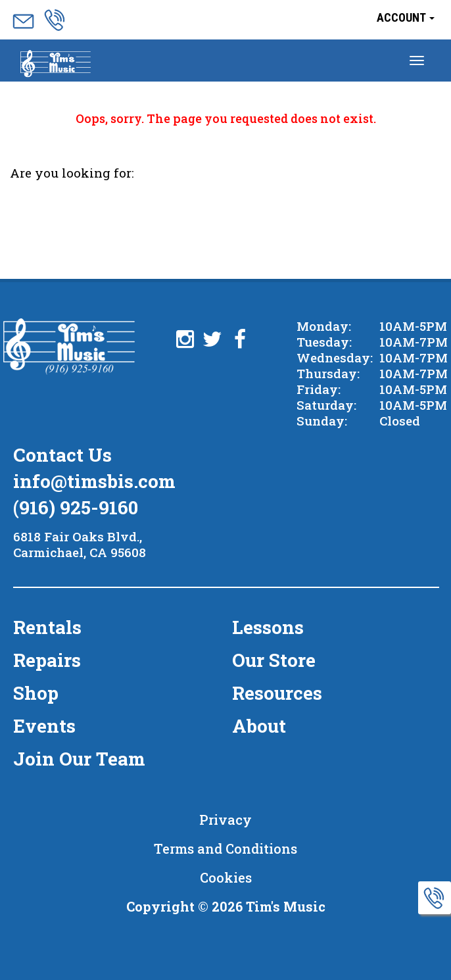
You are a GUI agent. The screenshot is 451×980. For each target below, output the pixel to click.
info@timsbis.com (94, 481)
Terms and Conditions (225, 848)
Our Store (274, 660)
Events (44, 726)
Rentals (47, 627)
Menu (56, 65)
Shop (36, 693)
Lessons (268, 627)
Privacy (225, 820)
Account (406, 17)
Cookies (226, 877)
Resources (277, 693)
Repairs (47, 660)
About (259, 726)
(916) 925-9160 (76, 507)
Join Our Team (79, 759)
